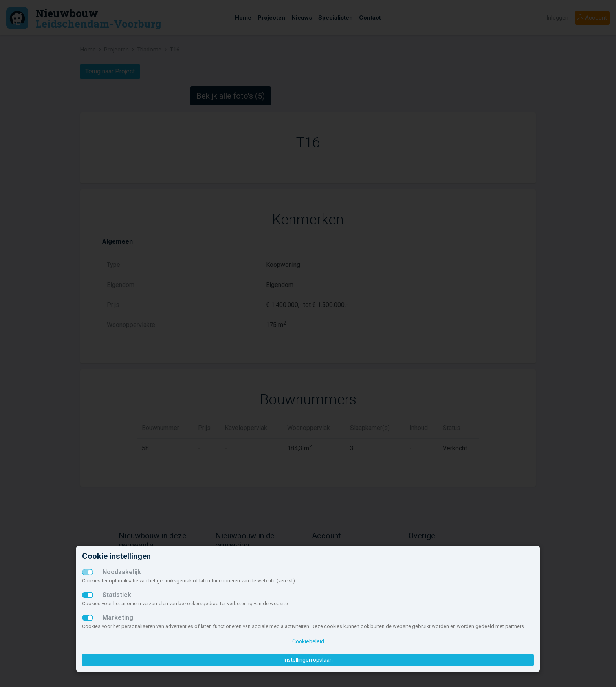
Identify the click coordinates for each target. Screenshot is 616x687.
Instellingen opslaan (308, 660)
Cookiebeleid (308, 641)
